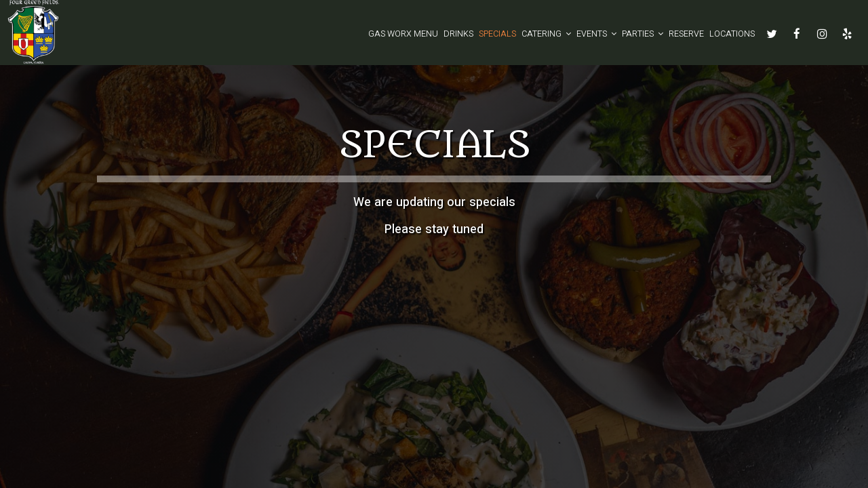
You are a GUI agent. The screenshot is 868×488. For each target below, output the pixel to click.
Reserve (686, 34)
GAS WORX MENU (403, 34)
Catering (546, 34)
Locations (732, 34)
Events (596, 34)
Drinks (458, 34)
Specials (497, 34)
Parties (643, 34)
